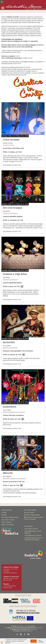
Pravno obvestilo (6, 522)
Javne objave (29, 512)
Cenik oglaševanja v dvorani (33, 535)
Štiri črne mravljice (12, 208)
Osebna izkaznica (7, 510)
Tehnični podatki (30, 510)
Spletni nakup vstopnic (32, 515)
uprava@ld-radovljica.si (26, 631)
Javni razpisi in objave (8, 520)
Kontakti (4, 515)
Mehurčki (8, 473)
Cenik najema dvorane (31, 529)
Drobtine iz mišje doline (15, 274)
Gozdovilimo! (10, 407)
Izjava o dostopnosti (8, 525)
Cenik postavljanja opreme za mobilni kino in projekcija (33, 539)
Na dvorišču (9, 342)
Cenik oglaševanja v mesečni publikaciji (33, 532)
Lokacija (4, 512)
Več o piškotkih (41, 641)
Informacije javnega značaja (10, 517)
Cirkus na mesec (11, 140)
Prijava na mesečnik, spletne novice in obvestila (34, 518)
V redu (34, 641)
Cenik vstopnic (29, 526)
